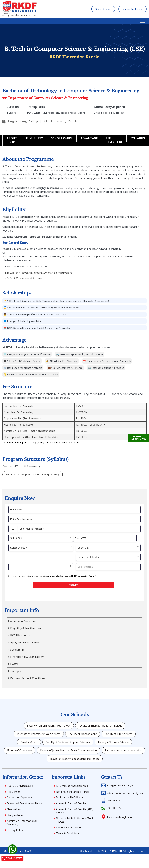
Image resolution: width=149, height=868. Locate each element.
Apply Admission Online (25, 642)
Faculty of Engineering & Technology (100, 726)
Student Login (103, 9)
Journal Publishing (132, 9)
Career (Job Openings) (20, 797)
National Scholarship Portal (73, 792)
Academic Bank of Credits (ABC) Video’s (75, 811)
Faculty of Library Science (113, 742)
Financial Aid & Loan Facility (27, 657)
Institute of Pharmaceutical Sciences (39, 734)
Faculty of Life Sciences (119, 734)
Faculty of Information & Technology (49, 726)
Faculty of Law (29, 742)
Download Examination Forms (25, 803)
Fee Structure (114, 140)
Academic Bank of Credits (71, 803)
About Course (12, 140)
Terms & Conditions (68, 833)
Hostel (14, 664)
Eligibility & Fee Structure (26, 628)
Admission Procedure (23, 621)
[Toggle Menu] (142, 21)
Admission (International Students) (22, 823)
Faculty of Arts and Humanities (123, 750)
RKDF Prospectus (20, 635)
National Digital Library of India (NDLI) (75, 820)
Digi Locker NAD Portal (70, 797)
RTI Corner (13, 792)
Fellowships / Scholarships (72, 786)
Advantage (89, 138)
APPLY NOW (139, 438)
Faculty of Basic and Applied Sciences (68, 742)
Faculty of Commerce (20, 750)
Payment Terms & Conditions (28, 678)
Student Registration (68, 827)
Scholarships (62, 138)
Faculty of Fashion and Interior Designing (75, 759)
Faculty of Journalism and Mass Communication (68, 750)
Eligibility (34, 138)
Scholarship (17, 650)
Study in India (15, 815)
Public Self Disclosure (20, 786)
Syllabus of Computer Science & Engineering (32, 475)
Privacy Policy (15, 830)
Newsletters (14, 809)
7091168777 (12, 858)
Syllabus (138, 138)
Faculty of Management (83, 734)
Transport (16, 671)
